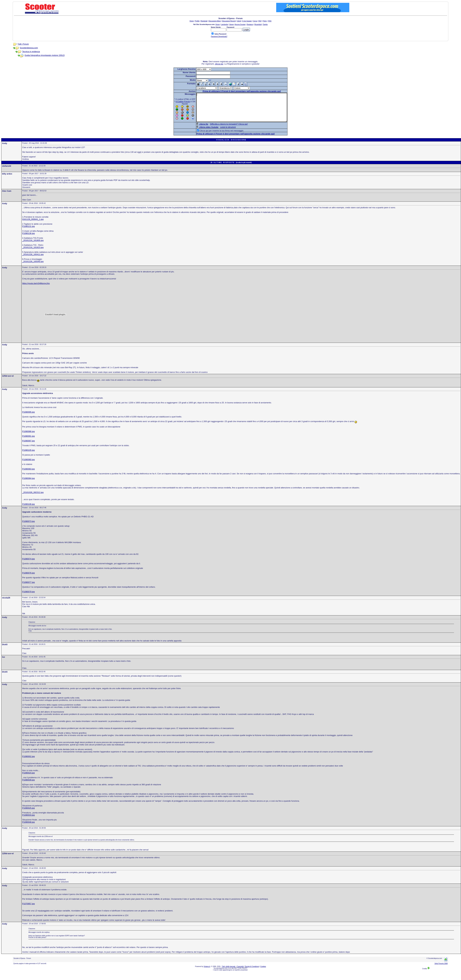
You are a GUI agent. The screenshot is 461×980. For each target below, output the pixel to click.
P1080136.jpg (28, 239)
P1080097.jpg (28, 446)
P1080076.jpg (28, 578)
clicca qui (219, 64)
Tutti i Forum (23, 44)
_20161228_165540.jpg (33, 267)
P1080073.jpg (28, 527)
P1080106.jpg (28, 510)
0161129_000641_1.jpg (33, 225)
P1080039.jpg (28, 785)
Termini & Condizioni (252, 972)
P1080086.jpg (28, 437)
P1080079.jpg (28, 597)
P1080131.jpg (28, 232)
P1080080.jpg (28, 465)
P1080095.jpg (28, 418)
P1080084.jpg (28, 484)
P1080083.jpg (28, 475)
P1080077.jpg (28, 588)
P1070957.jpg (28, 909)
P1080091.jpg (28, 442)
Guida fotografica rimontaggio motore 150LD (45, 55)
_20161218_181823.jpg (33, 253)
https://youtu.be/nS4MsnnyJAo (36, 289)
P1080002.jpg (28, 762)
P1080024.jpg (28, 778)
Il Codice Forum (177, 102)
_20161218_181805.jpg (33, 246)
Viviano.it (207, 972)
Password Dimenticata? (219, 37)
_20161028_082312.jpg (33, 498)
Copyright (240, 972)
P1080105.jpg (28, 456)
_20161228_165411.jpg (33, 260)
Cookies (263, 972)
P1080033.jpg (28, 821)
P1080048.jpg (28, 828)
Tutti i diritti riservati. (229, 972)
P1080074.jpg (28, 564)
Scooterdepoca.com (29, 48)
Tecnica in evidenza (31, 52)
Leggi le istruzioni (222, 133)
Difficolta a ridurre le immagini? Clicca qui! (223, 130)
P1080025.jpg (28, 814)
